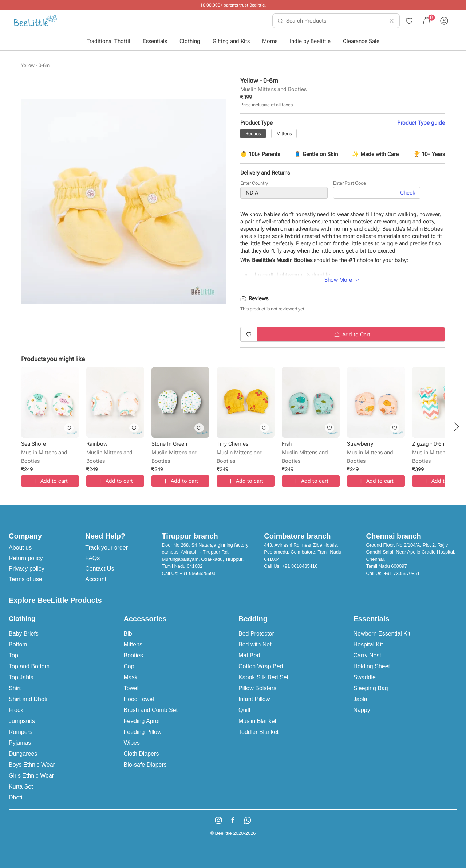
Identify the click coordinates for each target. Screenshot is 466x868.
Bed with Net (255, 644)
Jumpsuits (22, 721)
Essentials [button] (155, 41)
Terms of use (25, 579)
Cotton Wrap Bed (261, 666)
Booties (133, 655)
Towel (131, 688)
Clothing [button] (190, 41)
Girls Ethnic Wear (31, 776)
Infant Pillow (254, 699)
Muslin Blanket (257, 721)
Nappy (362, 710)
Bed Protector (256, 634)
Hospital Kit (368, 644)
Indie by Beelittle (310, 41)
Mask (131, 677)
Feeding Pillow (143, 732)
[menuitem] (35, 21)
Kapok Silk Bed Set (263, 677)
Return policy (26, 558)
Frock (16, 710)
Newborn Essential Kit (382, 634)
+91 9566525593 (198, 573)
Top (13, 655)
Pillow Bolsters (257, 688)
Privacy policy (27, 569)
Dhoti (15, 797)
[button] (457, 427)
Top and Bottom (29, 666)
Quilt (244, 710)
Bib (128, 634)
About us (20, 548)
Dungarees (23, 754)
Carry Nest (367, 655)
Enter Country (254, 184)
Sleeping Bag (371, 688)
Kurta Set (21, 787)
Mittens (133, 644)
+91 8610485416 (300, 566)
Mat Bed (249, 655)
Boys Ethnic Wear (32, 765)
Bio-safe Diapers (145, 765)
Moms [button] (270, 41)
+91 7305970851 (402, 573)
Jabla (360, 699)
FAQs (92, 558)
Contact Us (100, 569)
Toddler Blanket (258, 732)
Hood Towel (139, 699)
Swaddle (365, 677)
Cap (129, 666)
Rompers (21, 732)
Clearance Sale (361, 41)
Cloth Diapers (141, 754)
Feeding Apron (143, 721)
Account (96, 579)
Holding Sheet (372, 666)
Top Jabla (21, 677)
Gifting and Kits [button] (231, 41)
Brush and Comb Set (151, 710)
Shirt (15, 688)
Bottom (18, 644)
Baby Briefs (24, 634)
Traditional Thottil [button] (108, 41)
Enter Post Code (349, 184)
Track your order (106, 548)
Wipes (132, 743)
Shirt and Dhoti (28, 699)
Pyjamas (20, 743)
